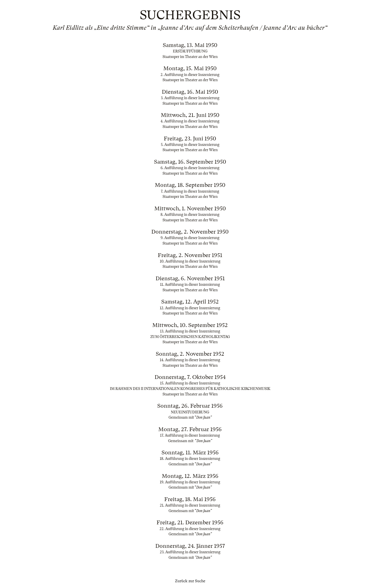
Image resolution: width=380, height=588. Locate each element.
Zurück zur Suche (190, 581)
